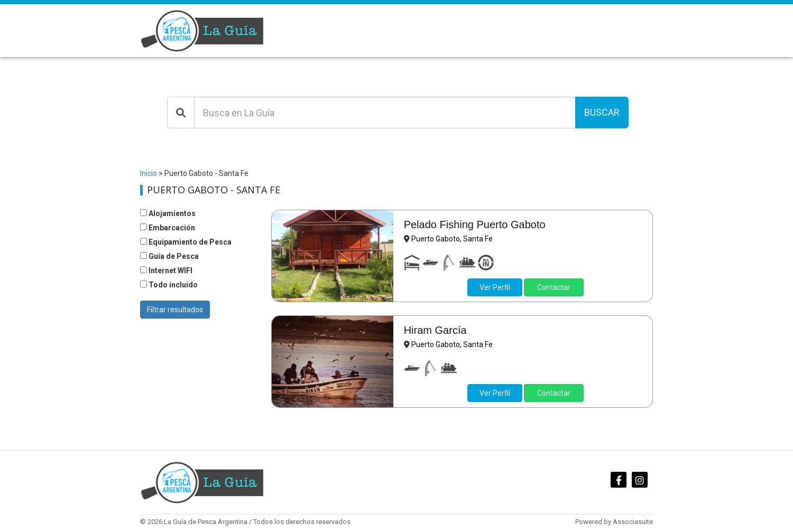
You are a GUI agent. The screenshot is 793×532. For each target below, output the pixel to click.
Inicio (149, 173)
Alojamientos (168, 213)
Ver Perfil (495, 287)
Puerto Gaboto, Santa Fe (452, 239)
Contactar (554, 287)
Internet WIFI (166, 270)
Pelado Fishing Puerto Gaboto (475, 225)
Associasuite (633, 522)
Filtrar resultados (175, 310)
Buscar (602, 112)
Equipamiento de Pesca (186, 242)
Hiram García (435, 330)
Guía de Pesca (169, 256)
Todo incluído (169, 285)
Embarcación (168, 228)
